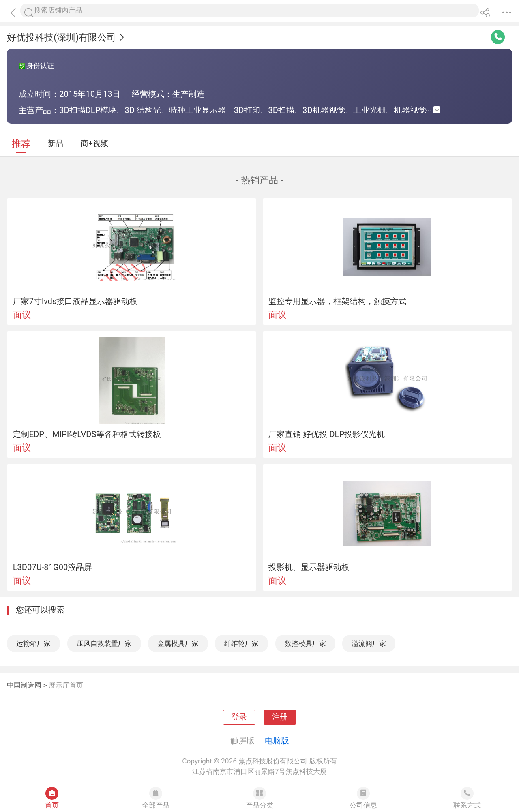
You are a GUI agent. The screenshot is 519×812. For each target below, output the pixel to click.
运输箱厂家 (33, 643)
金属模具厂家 (178, 643)
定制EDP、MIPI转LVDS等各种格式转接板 (87, 434)
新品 (56, 144)
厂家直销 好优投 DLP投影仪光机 (327, 434)
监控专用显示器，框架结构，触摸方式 (337, 301)
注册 (280, 717)
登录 (239, 717)
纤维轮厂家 (241, 643)
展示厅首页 (66, 685)
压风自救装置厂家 (104, 643)
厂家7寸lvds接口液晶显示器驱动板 (75, 301)
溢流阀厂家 (369, 643)
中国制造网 (24, 685)
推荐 (21, 144)
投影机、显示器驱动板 (309, 567)
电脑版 (277, 741)
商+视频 (94, 144)
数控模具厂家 (305, 643)
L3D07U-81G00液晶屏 (53, 567)
